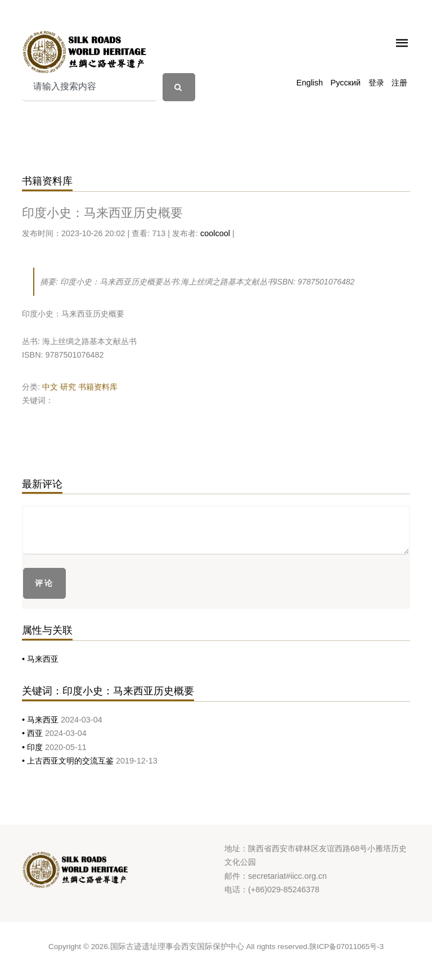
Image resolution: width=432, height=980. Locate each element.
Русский (346, 83)
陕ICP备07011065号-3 (346, 947)
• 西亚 (33, 733)
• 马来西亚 (40, 659)
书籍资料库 (98, 387)
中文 (50, 387)
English (310, 83)
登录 (376, 83)
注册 (399, 83)
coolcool (215, 233)
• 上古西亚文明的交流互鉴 (69, 761)
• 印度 (33, 747)
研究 (68, 387)
